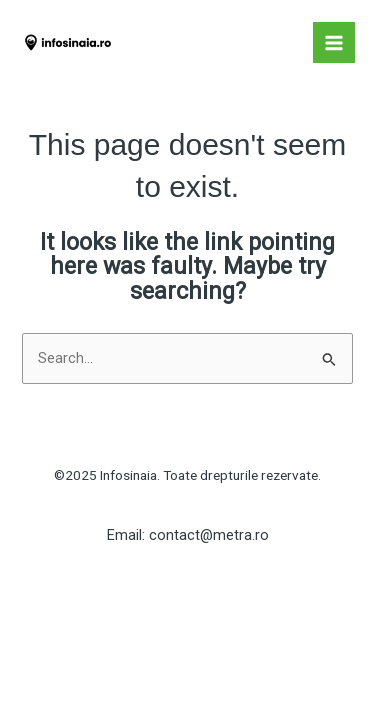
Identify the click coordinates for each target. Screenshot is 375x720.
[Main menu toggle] (334, 43)
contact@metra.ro (209, 535)
